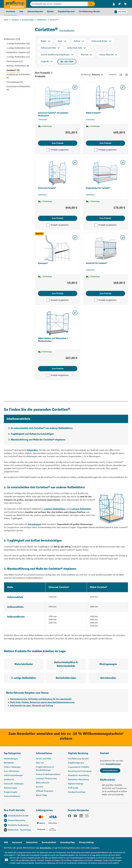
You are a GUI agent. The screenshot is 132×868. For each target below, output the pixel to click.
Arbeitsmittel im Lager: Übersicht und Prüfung (32, 706)
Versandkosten (45, 848)
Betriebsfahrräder (66, 678)
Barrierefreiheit (49, 842)
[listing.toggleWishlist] (75, 87)
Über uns (40, 763)
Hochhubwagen (11, 759)
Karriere (40, 787)
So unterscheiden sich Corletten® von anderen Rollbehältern (42, 428)
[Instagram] (87, 816)
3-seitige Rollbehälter (24, 678)
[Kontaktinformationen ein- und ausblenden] (7, 861)
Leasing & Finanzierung (46, 779)
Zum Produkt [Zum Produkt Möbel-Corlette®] (105, 143)
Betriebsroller (108, 678)
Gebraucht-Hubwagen (14, 784)
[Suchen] (91, 4)
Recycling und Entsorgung (80, 771)
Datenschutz (32, 842)
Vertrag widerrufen (110, 770)
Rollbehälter (32, 450)
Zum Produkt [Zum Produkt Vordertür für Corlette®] (105, 293)
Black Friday (41, 795)
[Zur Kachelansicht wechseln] (127, 75)
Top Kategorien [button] (12, 753)
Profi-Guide (73, 788)
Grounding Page (67, 842)
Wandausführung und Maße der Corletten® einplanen (38, 440)
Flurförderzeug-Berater (78, 759)
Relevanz (98, 75)
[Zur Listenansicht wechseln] (121, 75)
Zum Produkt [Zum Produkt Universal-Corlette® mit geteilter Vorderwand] (58, 143)
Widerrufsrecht (43, 783)
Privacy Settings (86, 842)
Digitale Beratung (78, 753)
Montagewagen (108, 664)
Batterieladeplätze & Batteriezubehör (66, 664)
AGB (6, 842)
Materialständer (24, 664)
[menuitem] (114, 4)
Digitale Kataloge (76, 784)
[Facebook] (70, 816)
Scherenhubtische (12, 796)
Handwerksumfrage (77, 792)
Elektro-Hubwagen (12, 767)
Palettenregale (11, 788)
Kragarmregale (11, 792)
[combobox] (59, 4)
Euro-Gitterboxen (12, 771)
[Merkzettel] (120, 4)
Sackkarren (9, 780)
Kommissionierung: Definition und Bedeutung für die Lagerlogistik (41, 699)
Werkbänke (9, 763)
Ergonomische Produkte (79, 767)
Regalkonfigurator (76, 763)
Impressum (17, 842)
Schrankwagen (35, 524)
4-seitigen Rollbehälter (81, 509)
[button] (82, 754)
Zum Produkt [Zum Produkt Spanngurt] (58, 293)
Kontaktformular (113, 764)
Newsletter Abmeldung (78, 780)
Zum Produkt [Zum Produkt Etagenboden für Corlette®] (105, 218)
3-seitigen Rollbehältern (55, 509)
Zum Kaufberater (67, 31)
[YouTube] (75, 816)
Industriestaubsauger (13, 775)
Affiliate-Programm (45, 791)
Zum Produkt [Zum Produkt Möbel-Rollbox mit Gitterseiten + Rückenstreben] (58, 369)
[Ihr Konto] (114, 4)
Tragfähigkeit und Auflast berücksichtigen (32, 434)
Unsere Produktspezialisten (48, 774)
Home (6, 20)
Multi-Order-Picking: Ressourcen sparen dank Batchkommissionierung (42, 702)
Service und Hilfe (44, 759)
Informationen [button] (44, 753)
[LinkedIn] (81, 816)
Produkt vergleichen (60, 150)
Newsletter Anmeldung (78, 775)
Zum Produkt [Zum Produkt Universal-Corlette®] (58, 218)
